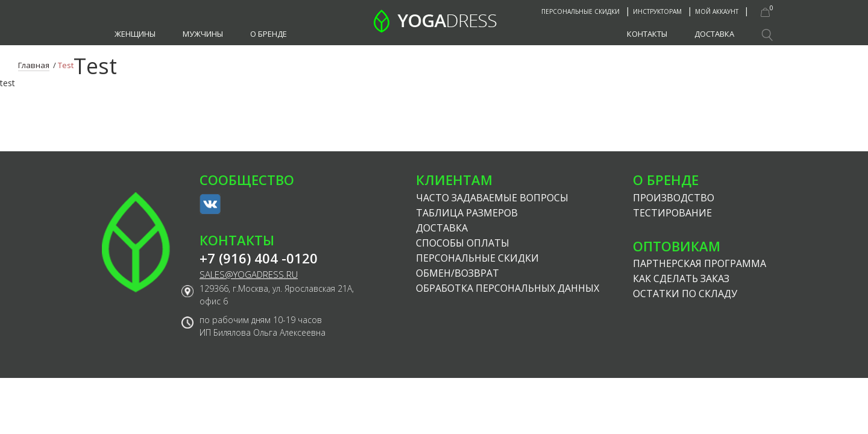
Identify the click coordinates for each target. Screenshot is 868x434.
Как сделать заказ (681, 278)
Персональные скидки (580, 11)
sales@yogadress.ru (249, 275)
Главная (34, 65)
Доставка (714, 34)
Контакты (647, 34)
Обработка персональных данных (508, 288)
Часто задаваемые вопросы (492, 198)
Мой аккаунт (717, 11)
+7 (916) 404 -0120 (259, 258)
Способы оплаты (463, 243)
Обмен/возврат (458, 273)
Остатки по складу (685, 294)
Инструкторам (657, 11)
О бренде (269, 34)
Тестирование (672, 213)
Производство (674, 198)
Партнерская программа (700, 263)
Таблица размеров (467, 213)
